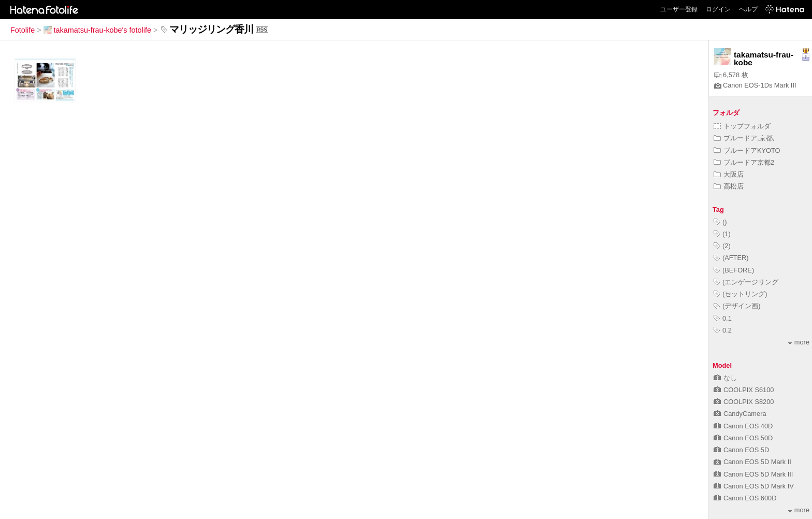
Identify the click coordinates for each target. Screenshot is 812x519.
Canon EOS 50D (743, 438)
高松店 (729, 186)
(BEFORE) (734, 270)
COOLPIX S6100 (744, 390)
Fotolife (23, 30)
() (720, 222)
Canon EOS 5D (741, 450)
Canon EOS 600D (745, 498)
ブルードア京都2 (744, 162)
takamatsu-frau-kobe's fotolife (97, 30)
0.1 (723, 318)
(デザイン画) (737, 306)
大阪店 (729, 174)
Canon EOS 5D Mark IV (754, 486)
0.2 (723, 330)
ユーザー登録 (679, 9)
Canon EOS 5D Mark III (753, 474)
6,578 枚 (731, 75)
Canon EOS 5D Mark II (752, 462)
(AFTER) (731, 258)
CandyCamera (740, 414)
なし (725, 378)
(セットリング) (741, 294)
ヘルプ (748, 9)
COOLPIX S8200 (744, 402)
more (799, 342)
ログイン (718, 9)
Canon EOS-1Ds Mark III (755, 85)
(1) (722, 234)
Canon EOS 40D (743, 426)
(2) (722, 246)
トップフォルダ (742, 126)
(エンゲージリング (746, 282)
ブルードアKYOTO (747, 150)
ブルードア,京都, (744, 138)
